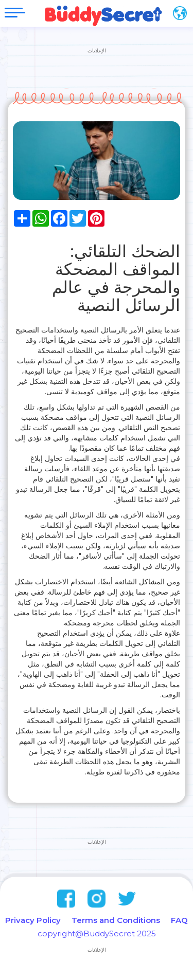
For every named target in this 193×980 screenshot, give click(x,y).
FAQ (179, 920)
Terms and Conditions (116, 920)
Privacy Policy (33, 920)
